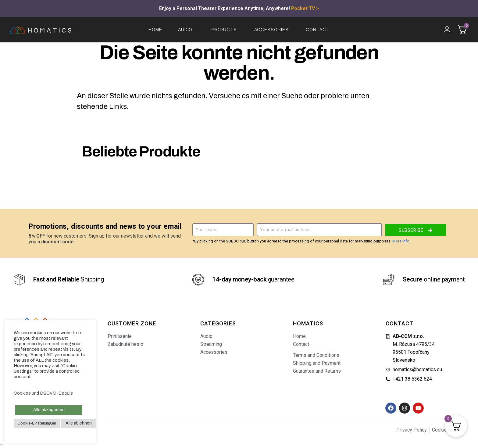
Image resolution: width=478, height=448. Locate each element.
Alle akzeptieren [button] (49, 410)
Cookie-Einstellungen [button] (37, 423)
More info (401, 241)
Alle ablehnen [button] (79, 423)
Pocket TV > (305, 8)
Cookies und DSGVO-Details (43, 393)
